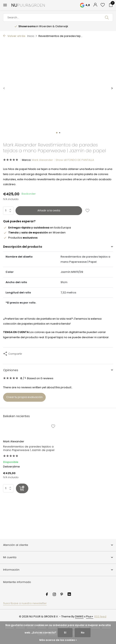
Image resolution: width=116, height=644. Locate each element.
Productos (20, 238)
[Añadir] (22, 488)
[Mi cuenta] (95, 5)
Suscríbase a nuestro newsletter (25, 603)
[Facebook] (47, 595)
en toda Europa (37, 228)
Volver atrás (14, 36)
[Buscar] (58, 18)
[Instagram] (54, 595)
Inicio (32, 36)
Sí (65, 633)
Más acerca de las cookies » (58, 640)
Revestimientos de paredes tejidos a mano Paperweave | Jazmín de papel (29, 449)
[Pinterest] (62, 595)
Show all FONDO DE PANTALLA (75, 160)
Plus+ (90, 616)
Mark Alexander (42, 160)
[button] (57, 133)
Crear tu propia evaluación (24, 397)
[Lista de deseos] (103, 5)
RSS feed (100, 616)
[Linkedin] (69, 595)
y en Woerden (34, 233)
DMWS (79, 616)
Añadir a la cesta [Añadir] (49, 210)
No (83, 633)
